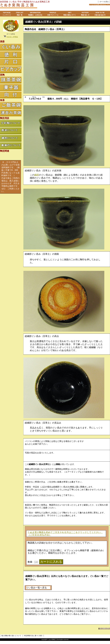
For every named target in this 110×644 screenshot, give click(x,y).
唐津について (11, 131)
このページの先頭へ (104, 629)
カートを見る (104, 2)
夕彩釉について (11, 123)
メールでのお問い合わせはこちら (100, 5)
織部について (11, 138)
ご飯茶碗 (11, 105)
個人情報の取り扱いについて (11, 636)
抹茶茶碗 (11, 80)
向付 (11, 95)
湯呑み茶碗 (11, 113)
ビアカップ (11, 69)
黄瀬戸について (11, 145)
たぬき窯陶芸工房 (32, 6)
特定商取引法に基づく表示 (33, 636)
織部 (37, 175)
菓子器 (11, 87)
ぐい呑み (11, 47)
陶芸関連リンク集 (11, 156)
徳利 (11, 54)
